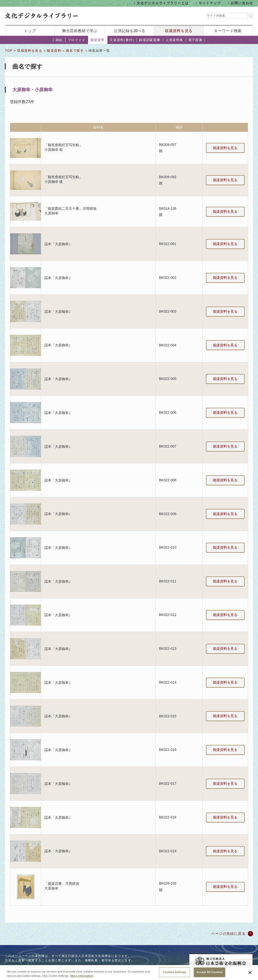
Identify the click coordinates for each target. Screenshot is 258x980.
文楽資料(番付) (122, 40)
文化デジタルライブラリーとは (163, 3)
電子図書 (195, 40)
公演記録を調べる (130, 31)
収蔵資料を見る (179, 31)
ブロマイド (77, 40)
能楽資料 (98, 40)
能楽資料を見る (225, 148)
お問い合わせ (242, 3)
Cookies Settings (174, 975)
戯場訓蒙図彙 (150, 40)
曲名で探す (75, 51)
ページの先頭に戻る (228, 934)
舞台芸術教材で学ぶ (80, 31)
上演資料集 (174, 40)
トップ (30, 31)
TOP (9, 51)
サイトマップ (210, 3)
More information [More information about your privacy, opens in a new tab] (82, 978)
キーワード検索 (228, 31)
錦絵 (59, 40)
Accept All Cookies (210, 975)
